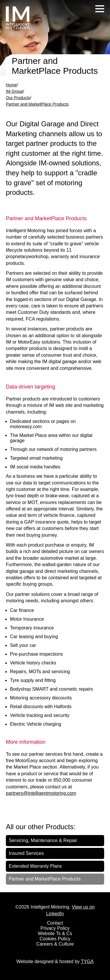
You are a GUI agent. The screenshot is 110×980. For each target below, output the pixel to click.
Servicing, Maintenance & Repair (43, 840)
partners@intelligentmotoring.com (41, 793)
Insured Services (26, 853)
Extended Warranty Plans (35, 866)
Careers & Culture (55, 944)
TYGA (87, 961)
